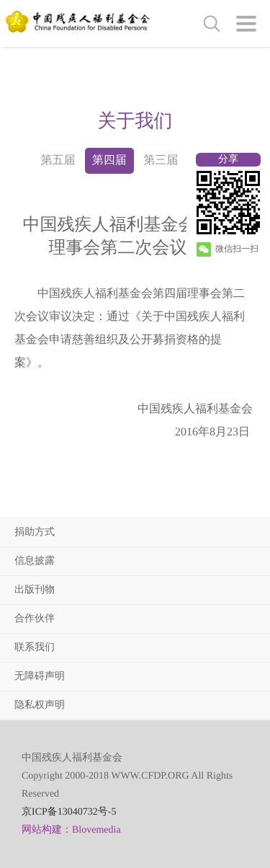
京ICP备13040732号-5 (69, 812)
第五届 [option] (58, 160)
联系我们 (35, 648)
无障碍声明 (40, 677)
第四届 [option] (109, 160)
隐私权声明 (40, 705)
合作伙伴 (35, 619)
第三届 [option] (161, 160)
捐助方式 (35, 532)
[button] (246, 24)
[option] (135, 121)
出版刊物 (35, 590)
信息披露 (35, 561)
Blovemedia (96, 830)
